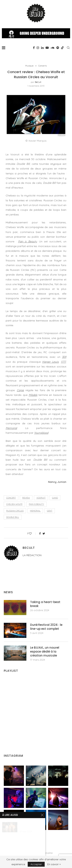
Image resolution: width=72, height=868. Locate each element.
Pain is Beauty (28, 241)
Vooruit (41, 498)
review (26, 498)
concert (11, 498)
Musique (29, 66)
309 (64, 357)
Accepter (36, 864)
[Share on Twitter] (44, 534)
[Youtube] (47, 48)
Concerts (43, 66)
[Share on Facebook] (40, 534)
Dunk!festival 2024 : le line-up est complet (46, 627)
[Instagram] (38, 48)
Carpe (20, 390)
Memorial (11, 428)
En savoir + (54, 864)
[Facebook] (34, 48)
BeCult (38, 82)
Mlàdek (33, 395)
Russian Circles (15, 511)
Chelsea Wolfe (14, 504)
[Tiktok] (62, 48)
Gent (50, 511)
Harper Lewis (51, 362)
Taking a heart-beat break (45, 604)
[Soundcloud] (52, 48)
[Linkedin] (42, 48)
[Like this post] (33, 534)
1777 (63, 362)
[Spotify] (58, 48)
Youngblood (41, 433)
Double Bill (13, 517)
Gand (55, 498)
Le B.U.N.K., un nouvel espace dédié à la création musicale (45, 652)
